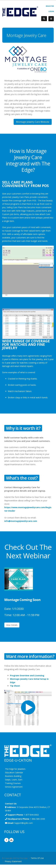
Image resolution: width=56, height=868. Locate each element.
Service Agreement (14, 787)
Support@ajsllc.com (24, 823)
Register (50, 6)
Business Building (13, 776)
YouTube (11, 840)
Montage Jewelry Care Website (33, 122)
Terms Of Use (37, 858)
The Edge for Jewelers (15, 769)
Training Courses (13, 783)
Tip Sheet (15, 686)
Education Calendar (14, 772)
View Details (12, 625)
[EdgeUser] (20, 12)
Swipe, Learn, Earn (14, 780)
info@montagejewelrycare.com (21, 521)
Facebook (6, 840)
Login (51, 11)
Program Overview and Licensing (27, 675)
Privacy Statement (13, 861)
